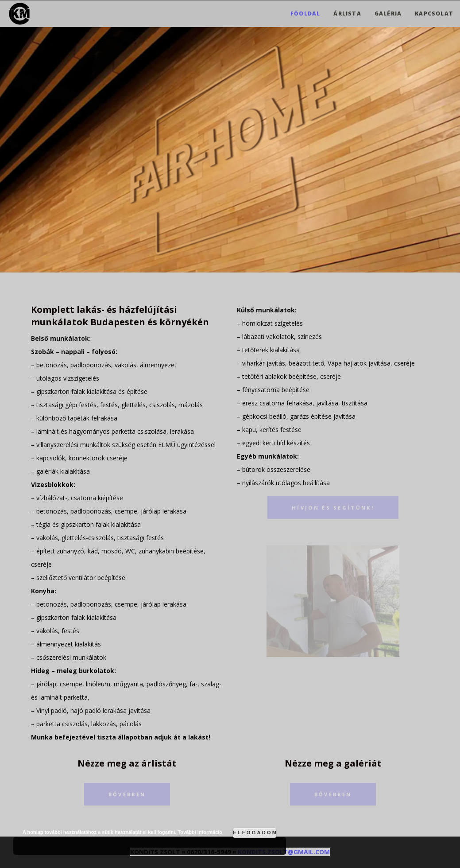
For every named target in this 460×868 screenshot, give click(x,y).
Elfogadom (255, 833)
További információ (200, 832)
